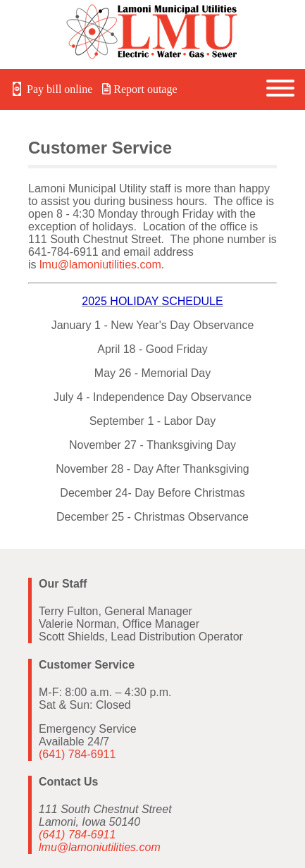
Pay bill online (52, 89)
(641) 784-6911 (77, 754)
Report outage (139, 89)
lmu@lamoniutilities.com (100, 265)
